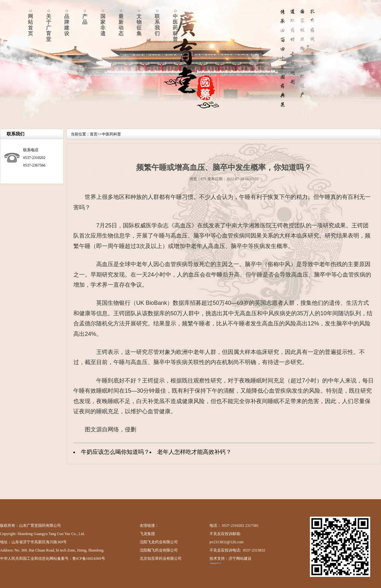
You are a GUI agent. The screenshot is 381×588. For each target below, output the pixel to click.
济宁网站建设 (240, 559)
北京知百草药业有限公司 (161, 559)
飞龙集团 (147, 534)
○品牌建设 (67, 22)
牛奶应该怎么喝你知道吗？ (115, 452)
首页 (94, 134)
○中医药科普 (175, 25)
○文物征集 (139, 22)
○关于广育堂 (49, 25)
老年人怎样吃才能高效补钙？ (194, 452)
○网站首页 (30, 22)
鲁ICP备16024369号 (89, 559)
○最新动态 (121, 22)
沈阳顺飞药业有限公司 (159, 550)
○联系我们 (157, 22)
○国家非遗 (103, 22)
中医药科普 (111, 134)
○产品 (85, 16)
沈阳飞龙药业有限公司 (159, 542)
